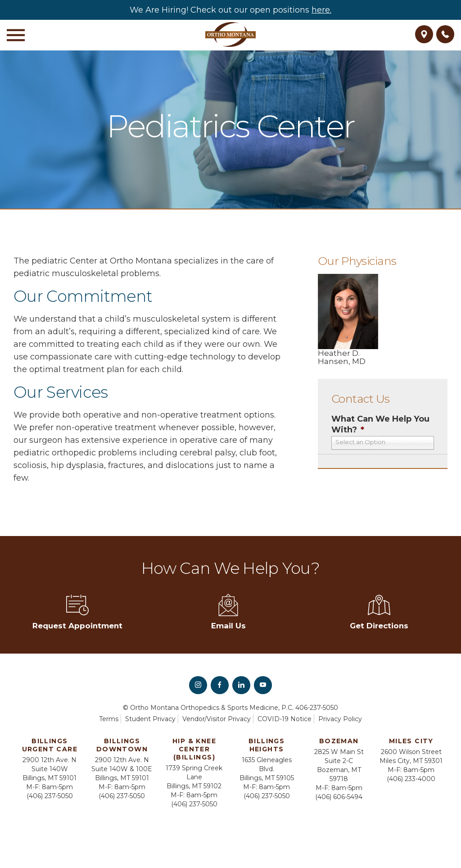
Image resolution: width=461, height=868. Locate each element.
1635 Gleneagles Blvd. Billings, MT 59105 (267, 769)
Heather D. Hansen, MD (348, 320)
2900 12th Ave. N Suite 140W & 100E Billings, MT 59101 (122, 769)
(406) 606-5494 (339, 797)
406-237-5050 (317, 708)
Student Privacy (150, 719)
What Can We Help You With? (380, 424)
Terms (109, 719)
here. (321, 10)
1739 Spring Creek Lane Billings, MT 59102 (194, 777)
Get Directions (379, 612)
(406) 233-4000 (411, 779)
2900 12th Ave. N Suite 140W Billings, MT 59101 (50, 769)
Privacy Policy (340, 719)
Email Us (228, 612)
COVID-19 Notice (285, 719)
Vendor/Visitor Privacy (217, 719)
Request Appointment (77, 612)
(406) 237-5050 (50, 796)
